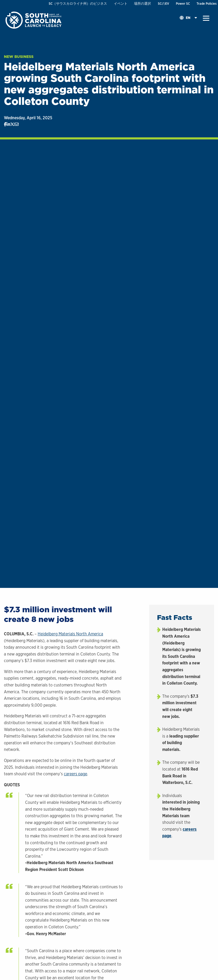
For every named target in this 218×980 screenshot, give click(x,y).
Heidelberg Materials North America (70, 634)
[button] (206, 18)
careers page (76, 774)
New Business (19, 57)
